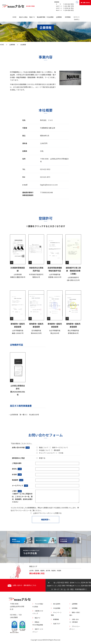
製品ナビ (32, 17)
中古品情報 (50, 17)
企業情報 (59, 17)
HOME (14, 17)
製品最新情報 (41, 17)
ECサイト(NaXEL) (77, 18)
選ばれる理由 (23, 17)
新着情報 (57, 2)
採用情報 (68, 17)
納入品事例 (57, 604)
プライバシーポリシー (22, 510)
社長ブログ (57, 624)
